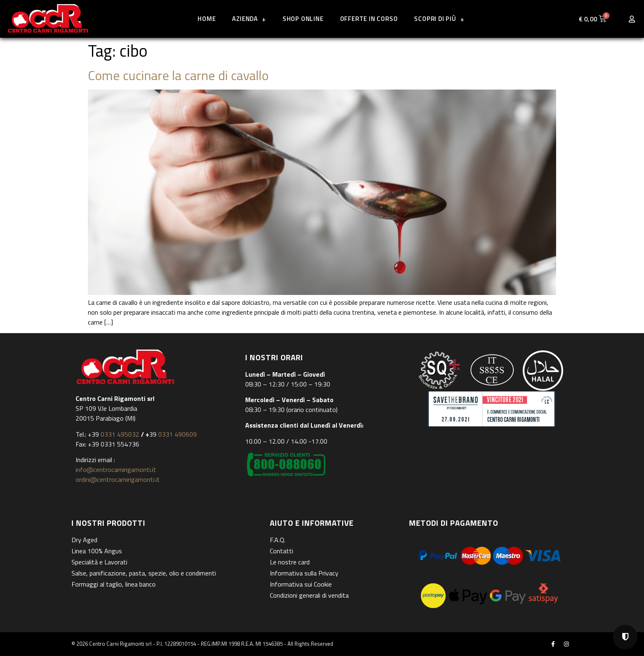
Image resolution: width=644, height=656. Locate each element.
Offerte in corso (369, 19)
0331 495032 (120, 434)
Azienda (249, 19)
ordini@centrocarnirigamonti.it (118, 479)
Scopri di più (439, 19)
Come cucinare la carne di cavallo (178, 75)
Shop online (303, 19)
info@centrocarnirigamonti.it (116, 470)
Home (207, 19)
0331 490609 (177, 434)
